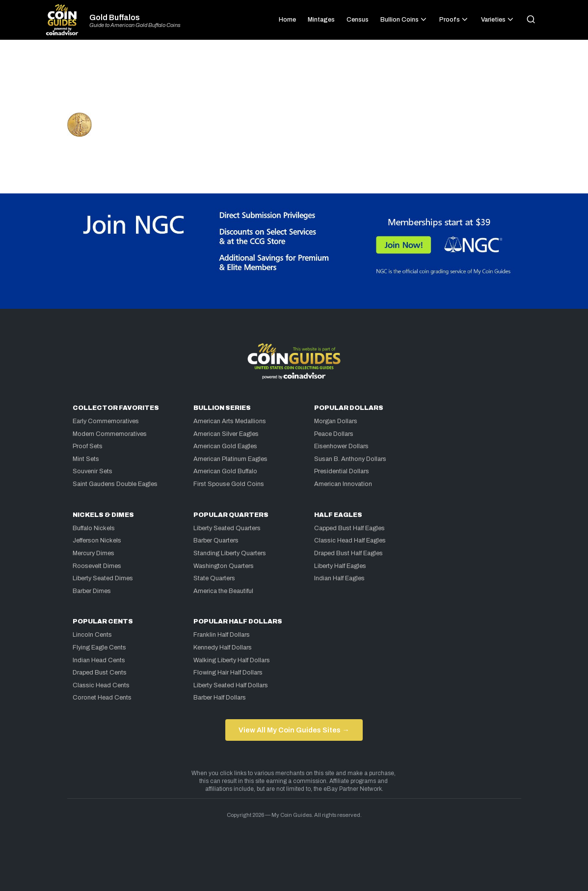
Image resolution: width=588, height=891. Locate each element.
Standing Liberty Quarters (230, 553)
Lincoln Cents (92, 635)
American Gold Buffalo (225, 471)
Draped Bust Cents (100, 673)
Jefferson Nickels (97, 540)
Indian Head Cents (99, 660)
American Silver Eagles (226, 434)
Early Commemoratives (106, 421)
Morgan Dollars (336, 421)
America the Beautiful (223, 591)
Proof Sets (88, 446)
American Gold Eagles (225, 446)
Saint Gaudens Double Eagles (115, 484)
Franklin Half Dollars (222, 635)
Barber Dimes (92, 591)
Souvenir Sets (93, 471)
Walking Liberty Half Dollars (232, 660)
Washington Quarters (224, 566)
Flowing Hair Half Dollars (228, 673)
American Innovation (343, 484)
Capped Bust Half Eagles (349, 528)
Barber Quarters (216, 540)
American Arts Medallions (230, 421)
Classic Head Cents (101, 685)
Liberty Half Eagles (340, 566)
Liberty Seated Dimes (103, 578)
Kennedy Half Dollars (223, 648)
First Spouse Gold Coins (229, 484)
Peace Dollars (334, 434)
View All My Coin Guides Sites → (294, 730)
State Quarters (214, 578)
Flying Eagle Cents (99, 648)
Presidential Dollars (342, 471)
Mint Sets (86, 459)
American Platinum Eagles (230, 459)
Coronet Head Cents (102, 698)
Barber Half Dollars (220, 698)
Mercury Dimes (94, 553)
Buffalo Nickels (94, 528)
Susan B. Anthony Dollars (350, 459)
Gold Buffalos (115, 18)
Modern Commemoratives (110, 434)
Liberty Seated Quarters (227, 528)
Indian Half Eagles (339, 578)
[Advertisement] (294, 81)
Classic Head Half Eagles (350, 540)
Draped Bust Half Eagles (348, 553)
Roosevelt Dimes (97, 566)
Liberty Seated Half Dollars (231, 685)
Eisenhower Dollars (341, 446)
